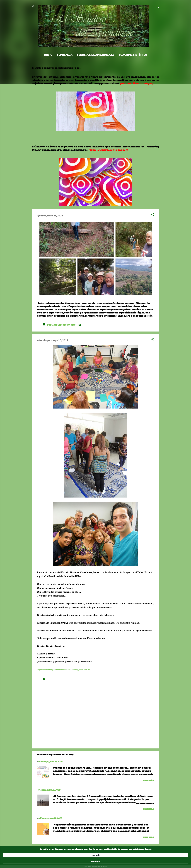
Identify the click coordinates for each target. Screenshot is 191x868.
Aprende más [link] (61, 861)
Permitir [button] (131, 860)
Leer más (149, 780)
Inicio (48, 55)
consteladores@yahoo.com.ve (77, 670)
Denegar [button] (148, 860)
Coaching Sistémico (133, 55)
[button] (153, 215)
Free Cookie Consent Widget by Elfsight (95, 867)
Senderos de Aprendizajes (96, 55)
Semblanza (65, 55)
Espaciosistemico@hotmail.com (50, 670)
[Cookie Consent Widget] (95, 861)
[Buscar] (158, 7)
